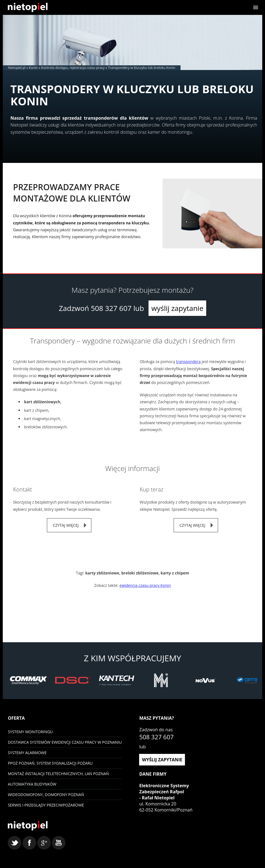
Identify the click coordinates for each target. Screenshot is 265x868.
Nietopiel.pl (17, 68)
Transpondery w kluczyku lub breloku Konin (142, 68)
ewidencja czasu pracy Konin (145, 585)
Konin (33, 68)
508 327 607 (111, 308)
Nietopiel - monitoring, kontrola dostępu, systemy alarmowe (28, 826)
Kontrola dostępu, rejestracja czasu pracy (73, 68)
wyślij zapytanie (177, 308)
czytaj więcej (66, 525)
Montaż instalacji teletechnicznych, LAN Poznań (58, 774)
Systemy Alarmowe (27, 753)
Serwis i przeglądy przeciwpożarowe (46, 805)
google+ (44, 843)
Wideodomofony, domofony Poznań (46, 795)
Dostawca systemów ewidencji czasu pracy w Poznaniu (65, 742)
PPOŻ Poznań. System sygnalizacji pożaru (50, 763)
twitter (14, 843)
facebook (29, 843)
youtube (59, 843)
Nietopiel (28, 7)
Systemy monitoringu (30, 732)
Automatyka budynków (32, 784)
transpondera (188, 362)
